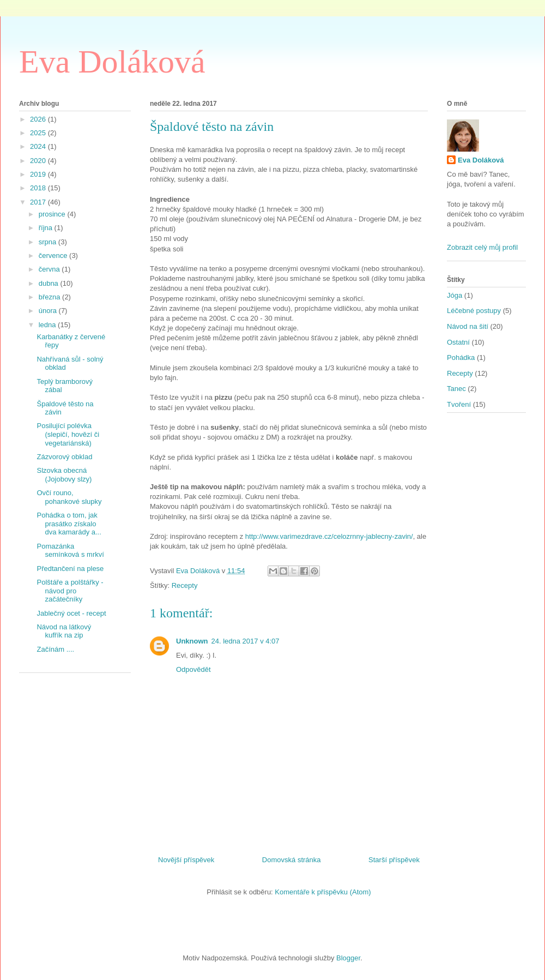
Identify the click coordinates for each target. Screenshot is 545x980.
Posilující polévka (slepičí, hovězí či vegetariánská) (68, 434)
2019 (39, 174)
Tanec (456, 389)
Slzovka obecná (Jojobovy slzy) (64, 475)
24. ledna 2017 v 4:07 (246, 641)
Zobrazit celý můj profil (482, 247)
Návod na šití (468, 326)
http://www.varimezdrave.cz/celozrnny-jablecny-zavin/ (329, 536)
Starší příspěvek (394, 860)
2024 (39, 146)
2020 (39, 161)
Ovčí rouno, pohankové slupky (69, 497)
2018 (39, 188)
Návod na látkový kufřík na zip (64, 631)
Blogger (348, 958)
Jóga (455, 295)
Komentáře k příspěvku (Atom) (323, 892)
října (47, 228)
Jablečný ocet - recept (71, 613)
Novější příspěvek (186, 860)
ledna (48, 325)
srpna (49, 242)
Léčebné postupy (474, 311)
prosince (53, 214)
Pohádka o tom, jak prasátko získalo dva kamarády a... (69, 524)
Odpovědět (193, 669)
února (49, 311)
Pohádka (461, 357)
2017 (39, 202)
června (50, 269)
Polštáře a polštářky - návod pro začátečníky (70, 591)
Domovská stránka (292, 860)
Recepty (185, 585)
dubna (50, 283)
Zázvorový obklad (64, 457)
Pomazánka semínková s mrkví (70, 551)
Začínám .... (55, 649)
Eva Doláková (112, 62)
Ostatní (458, 342)
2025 (39, 133)
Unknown (192, 641)
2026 (39, 119)
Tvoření (459, 404)
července (54, 255)
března (50, 297)
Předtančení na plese (70, 569)
